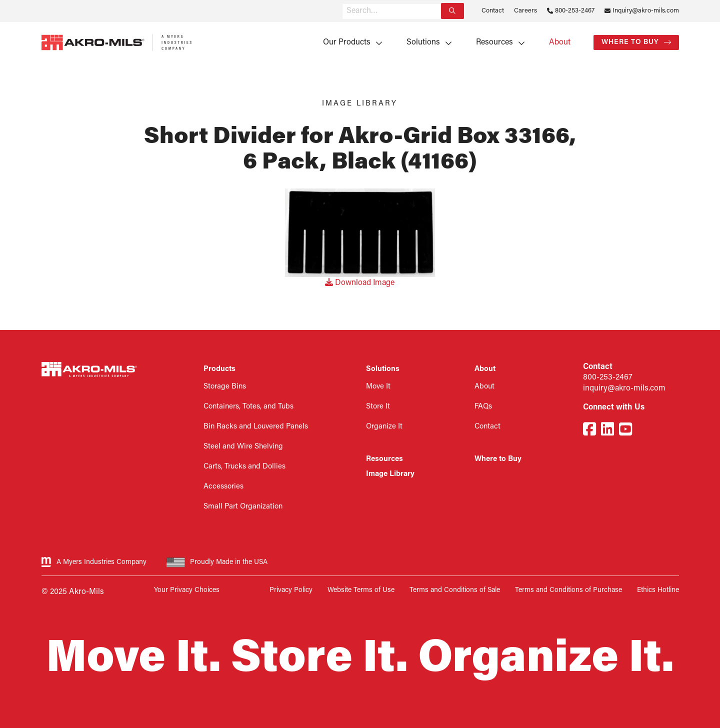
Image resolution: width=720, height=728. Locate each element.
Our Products (347, 42)
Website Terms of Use (361, 590)
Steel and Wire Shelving (243, 447)
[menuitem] (349, 42)
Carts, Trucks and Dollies (244, 467)
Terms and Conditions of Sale (455, 590)
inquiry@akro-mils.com (624, 388)
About (560, 42)
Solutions (423, 42)
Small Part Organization (243, 507)
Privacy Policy (291, 590)
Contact (493, 11)
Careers (525, 11)
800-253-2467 (575, 11)
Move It (378, 387)
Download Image (360, 283)
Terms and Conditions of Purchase (568, 590)
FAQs (483, 407)
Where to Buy (630, 42)
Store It (378, 407)
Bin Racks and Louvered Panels (256, 427)
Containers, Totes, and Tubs (248, 407)
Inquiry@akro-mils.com (646, 11)
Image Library (390, 474)
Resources (494, 42)
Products (219, 369)
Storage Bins (225, 387)
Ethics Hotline (658, 590)
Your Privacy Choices (187, 590)
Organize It (384, 427)
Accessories (223, 487)
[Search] (452, 11)
